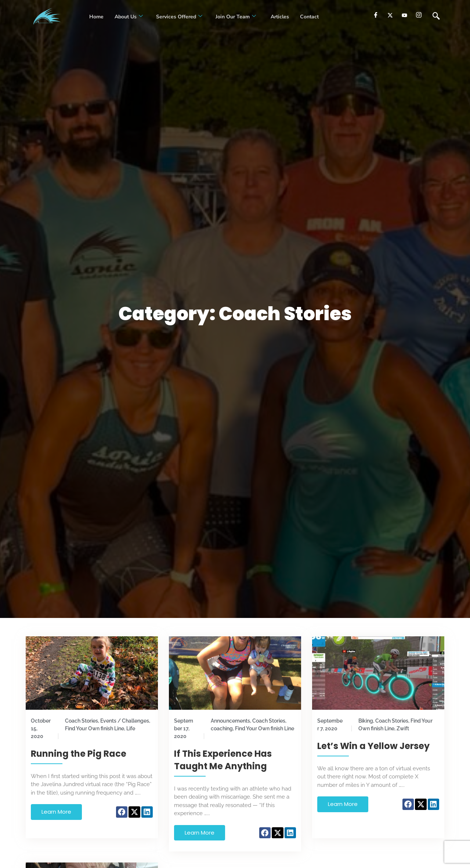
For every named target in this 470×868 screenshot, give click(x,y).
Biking (366, 721)
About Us (129, 17)
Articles (279, 17)
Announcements (230, 721)
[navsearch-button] (436, 17)
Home (96, 17)
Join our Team (236, 17)
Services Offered (179, 17)
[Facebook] (376, 15)
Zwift (403, 728)
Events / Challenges (125, 721)
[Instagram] (419, 15)
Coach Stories (82, 721)
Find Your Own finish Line (95, 728)
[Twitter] (390, 15)
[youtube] (404, 15)
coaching (222, 728)
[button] (122, 812)
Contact (309, 17)
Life (131, 728)
